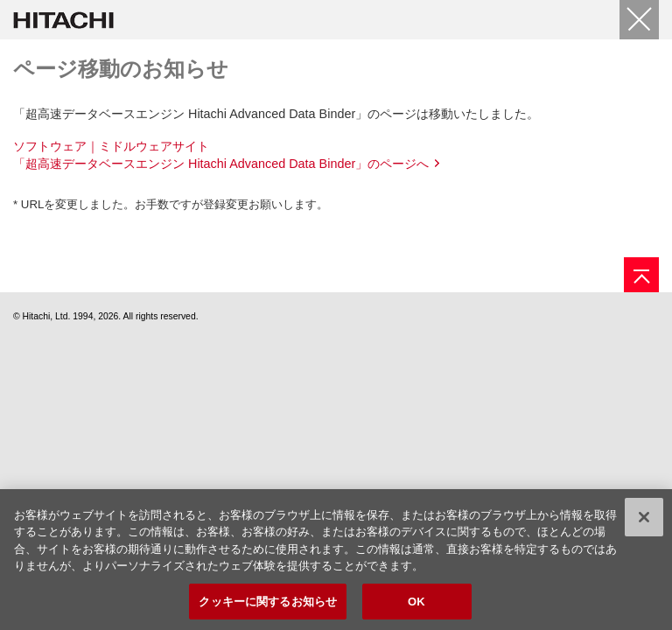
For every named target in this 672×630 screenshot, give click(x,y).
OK (416, 605)
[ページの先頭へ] (641, 275)
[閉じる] (639, 20)
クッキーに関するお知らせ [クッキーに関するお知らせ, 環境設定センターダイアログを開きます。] (268, 605)
